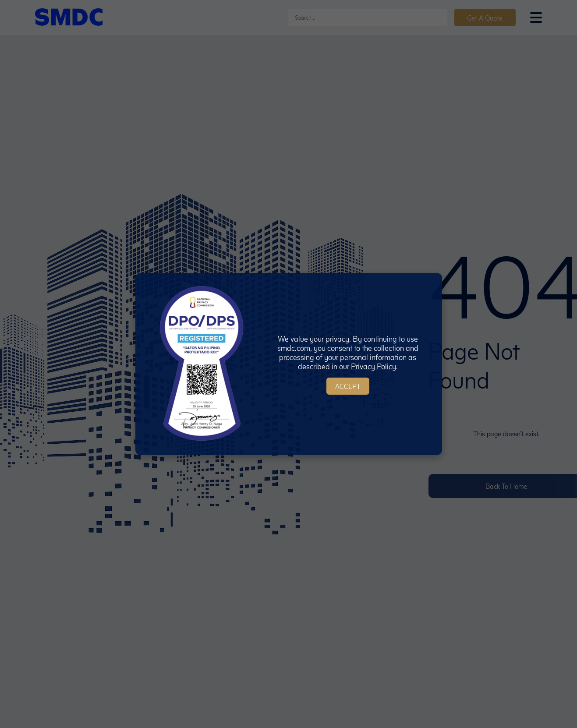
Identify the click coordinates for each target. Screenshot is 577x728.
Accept (348, 386)
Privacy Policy (373, 366)
